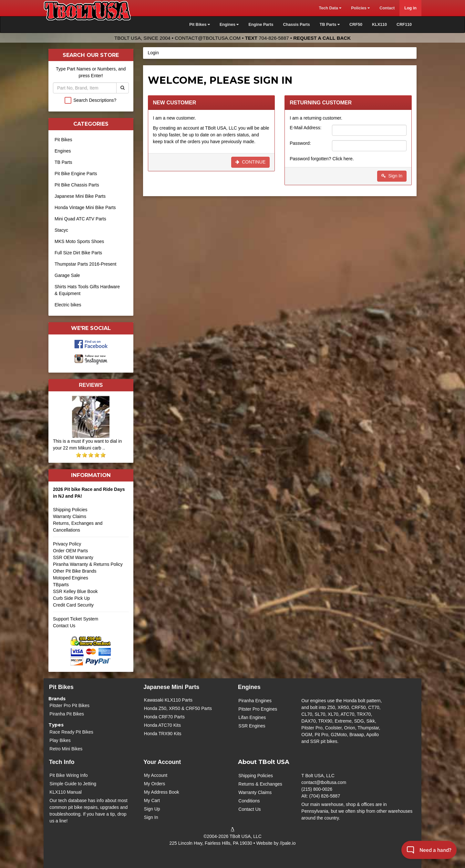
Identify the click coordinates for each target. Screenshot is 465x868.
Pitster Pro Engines (258, 709)
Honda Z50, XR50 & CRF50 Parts (178, 708)
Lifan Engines (252, 717)
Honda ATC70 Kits (162, 725)
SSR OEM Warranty (73, 557)
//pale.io (288, 843)
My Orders (155, 784)
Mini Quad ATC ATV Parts (80, 219)
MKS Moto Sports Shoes (79, 241)
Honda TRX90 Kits (163, 734)
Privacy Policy (67, 544)
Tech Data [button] (330, 8)
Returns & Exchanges (260, 784)
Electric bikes (68, 305)
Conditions (249, 801)
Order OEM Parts (70, 551)
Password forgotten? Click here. (322, 159)
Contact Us (64, 626)
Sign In (392, 176)
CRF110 (404, 25)
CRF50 (356, 25)
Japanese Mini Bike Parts (80, 196)
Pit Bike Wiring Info (68, 775)
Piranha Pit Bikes (67, 714)
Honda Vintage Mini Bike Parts (85, 207)
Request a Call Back (322, 38)
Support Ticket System (76, 619)
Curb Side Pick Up (71, 598)
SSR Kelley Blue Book (75, 591)
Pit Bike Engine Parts (76, 174)
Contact (387, 8)
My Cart (152, 800)
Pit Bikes (63, 140)
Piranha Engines (255, 701)
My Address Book (162, 792)
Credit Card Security (91, 607)
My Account (156, 775)
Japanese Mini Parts (171, 687)
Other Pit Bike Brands (75, 571)
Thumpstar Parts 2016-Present (85, 264)
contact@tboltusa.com (208, 38)
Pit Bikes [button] (200, 25)
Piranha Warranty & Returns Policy (88, 564)
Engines (63, 151)
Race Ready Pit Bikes (71, 732)
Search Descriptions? (95, 100)
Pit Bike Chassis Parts (77, 185)
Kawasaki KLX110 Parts (168, 700)
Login (153, 53)
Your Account (162, 762)
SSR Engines (252, 726)
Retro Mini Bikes (66, 749)
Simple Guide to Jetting (73, 784)
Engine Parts (261, 25)
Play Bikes (60, 740)
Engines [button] (229, 25)
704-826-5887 (274, 38)
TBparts (61, 585)
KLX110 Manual (66, 792)
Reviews (91, 385)
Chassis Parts (296, 25)
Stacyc (61, 230)
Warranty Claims (70, 516)
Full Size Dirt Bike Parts (78, 253)
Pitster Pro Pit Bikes (69, 705)
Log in (410, 8)
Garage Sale (67, 275)
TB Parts (63, 162)
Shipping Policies (70, 510)
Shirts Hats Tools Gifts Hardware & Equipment (87, 290)
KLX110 (379, 25)
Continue (250, 162)
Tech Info (62, 762)
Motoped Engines (71, 578)
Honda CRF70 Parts (164, 717)
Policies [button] (360, 8)
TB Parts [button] (330, 25)
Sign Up (152, 809)
